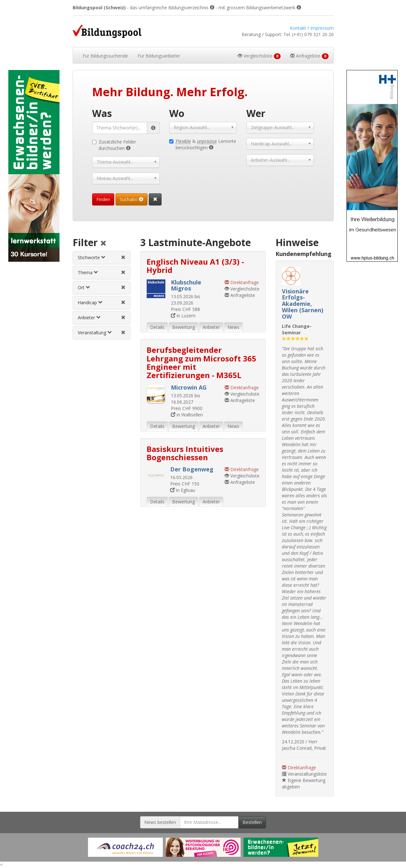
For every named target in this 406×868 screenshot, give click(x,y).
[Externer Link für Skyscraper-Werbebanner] (34, 166)
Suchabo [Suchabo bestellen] (131, 199)
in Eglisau (183, 490)
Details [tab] (157, 327)
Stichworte (92, 257)
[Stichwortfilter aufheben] (123, 257)
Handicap (90, 302)
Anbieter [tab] (211, 327)
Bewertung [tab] (183, 327)
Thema (88, 272)
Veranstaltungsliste (304, 774)
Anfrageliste (240, 295)
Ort (84, 287)
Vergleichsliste (242, 289)
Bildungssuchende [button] (105, 56)
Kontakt (298, 28)
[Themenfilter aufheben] (123, 272)
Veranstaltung (95, 333)
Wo (177, 113)
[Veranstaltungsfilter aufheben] (123, 333)
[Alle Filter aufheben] (103, 244)
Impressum (322, 28)
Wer (256, 113)
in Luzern (183, 316)
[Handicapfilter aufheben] (123, 302)
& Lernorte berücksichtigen (203, 144)
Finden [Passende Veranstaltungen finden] (103, 199)
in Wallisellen (187, 415)
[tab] (102, 258)
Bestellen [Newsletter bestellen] (252, 822)
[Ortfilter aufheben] (123, 287)
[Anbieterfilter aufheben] (123, 318)
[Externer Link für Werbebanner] (125, 847)
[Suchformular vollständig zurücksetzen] (155, 199)
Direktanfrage (299, 767)
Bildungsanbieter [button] (159, 56)
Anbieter (89, 318)
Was (102, 113)
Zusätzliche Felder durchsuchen (114, 145)
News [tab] (233, 327)
